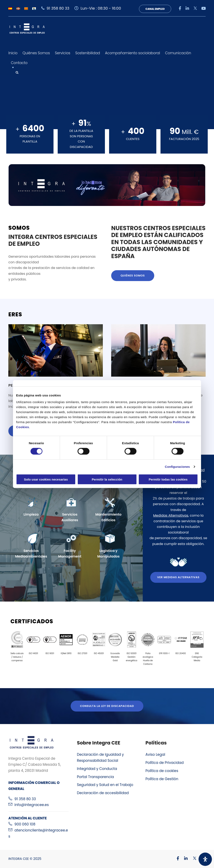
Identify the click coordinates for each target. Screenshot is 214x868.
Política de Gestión (162, 779)
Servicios (63, 53)
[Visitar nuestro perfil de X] (192, 859)
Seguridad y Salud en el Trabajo (105, 785)
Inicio (13, 53)
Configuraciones (177, 467)
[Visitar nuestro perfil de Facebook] (176, 859)
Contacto (19, 63)
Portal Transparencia (95, 777)
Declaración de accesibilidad (103, 793)
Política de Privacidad (165, 763)
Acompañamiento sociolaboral (132, 53)
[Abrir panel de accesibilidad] (205, 859)
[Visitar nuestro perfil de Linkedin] (184, 859)
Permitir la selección (107, 479)
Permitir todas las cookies (168, 479)
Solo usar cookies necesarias (46, 479)
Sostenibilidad (88, 53)
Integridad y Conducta (97, 769)
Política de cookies (162, 771)
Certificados (32, 621)
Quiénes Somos (36, 53)
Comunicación (178, 53)
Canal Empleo (155, 9)
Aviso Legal (155, 754)
